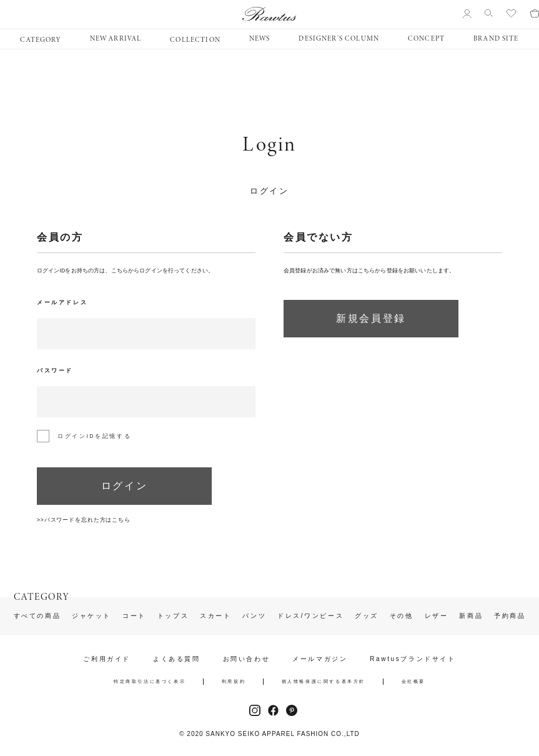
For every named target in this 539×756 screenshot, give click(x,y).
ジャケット (91, 616)
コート (134, 616)
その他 (402, 616)
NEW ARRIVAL (116, 39)
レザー (437, 616)
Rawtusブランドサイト (413, 659)
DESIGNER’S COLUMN (339, 39)
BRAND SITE (496, 39)
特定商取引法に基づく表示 (150, 681)
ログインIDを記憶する (94, 436)
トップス (173, 616)
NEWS (260, 39)
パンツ (254, 616)
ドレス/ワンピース (310, 616)
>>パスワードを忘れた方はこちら (84, 520)
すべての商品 (37, 616)
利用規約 (234, 681)
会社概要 (413, 681)
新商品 (471, 616)
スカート (215, 616)
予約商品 (510, 616)
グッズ (367, 616)
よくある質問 (177, 659)
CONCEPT (426, 39)
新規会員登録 (371, 318)
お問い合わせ (247, 659)
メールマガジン (320, 659)
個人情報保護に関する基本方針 (324, 681)
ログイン (124, 486)
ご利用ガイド (107, 659)
